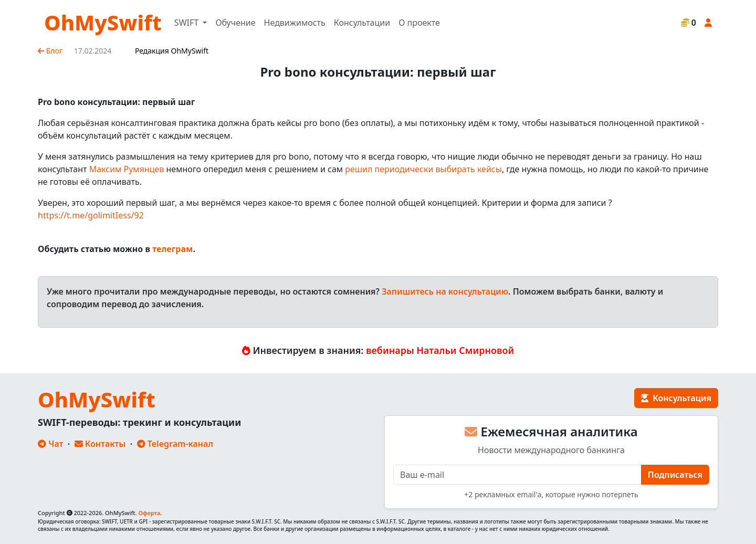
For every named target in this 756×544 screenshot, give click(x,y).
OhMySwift (103, 22)
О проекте (419, 23)
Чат (50, 444)
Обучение (235, 23)
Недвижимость (295, 23)
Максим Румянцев (127, 169)
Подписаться (675, 475)
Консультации (362, 23)
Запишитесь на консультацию (445, 291)
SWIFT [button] (187, 23)
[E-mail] (517, 475)
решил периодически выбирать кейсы (423, 169)
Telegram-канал (175, 444)
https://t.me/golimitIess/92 (91, 215)
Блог (50, 51)
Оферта (149, 513)
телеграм (172, 249)
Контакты (100, 444)
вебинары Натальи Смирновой (440, 350)
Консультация (676, 398)
